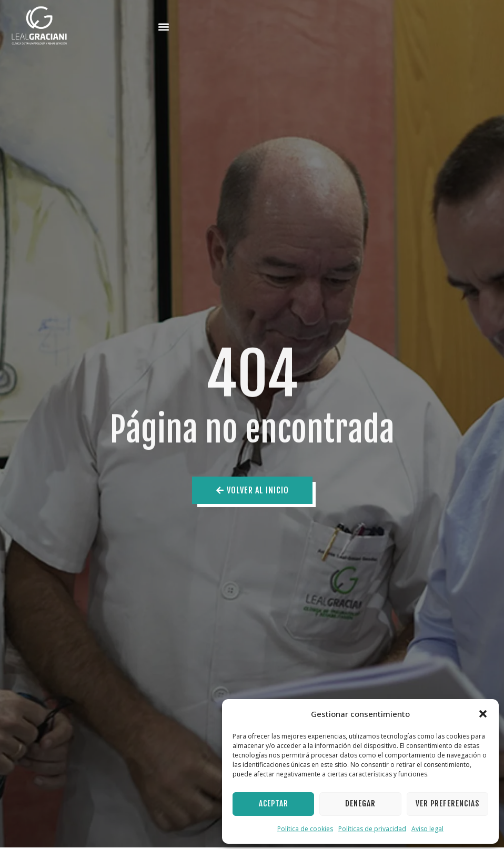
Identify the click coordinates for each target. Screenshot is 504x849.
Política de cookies (305, 829)
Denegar (360, 803)
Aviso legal (427, 829)
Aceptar (274, 803)
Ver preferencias (447, 803)
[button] (483, 714)
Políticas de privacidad (372, 829)
